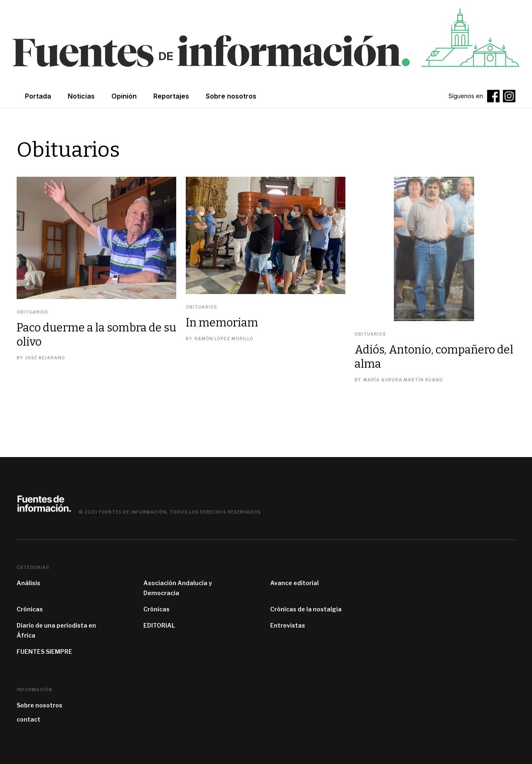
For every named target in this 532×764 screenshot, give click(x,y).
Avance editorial (294, 583)
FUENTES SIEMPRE (44, 652)
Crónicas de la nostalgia (306, 609)
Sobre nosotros (39, 705)
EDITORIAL (159, 625)
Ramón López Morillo (224, 339)
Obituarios (32, 312)
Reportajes (171, 96)
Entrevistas (288, 625)
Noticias (81, 96)
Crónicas (30, 609)
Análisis (28, 583)
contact (28, 719)
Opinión (124, 96)
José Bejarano (45, 358)
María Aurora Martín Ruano (403, 380)
